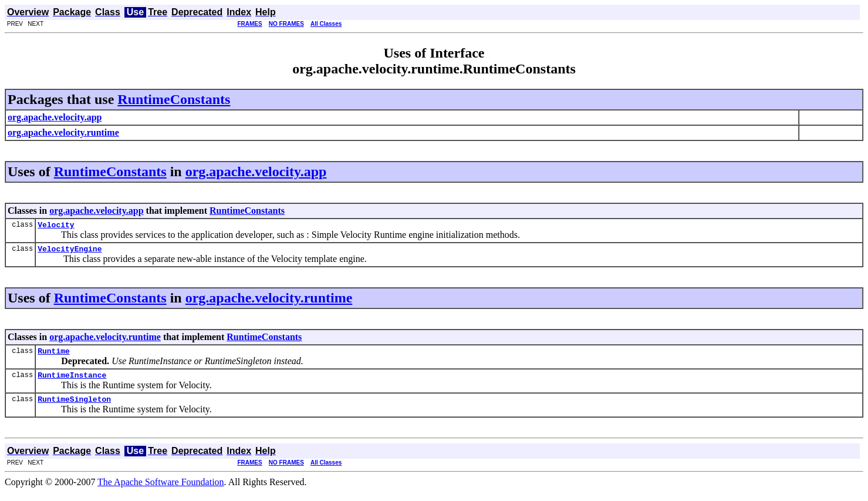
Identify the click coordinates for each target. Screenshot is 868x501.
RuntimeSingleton (74, 408)
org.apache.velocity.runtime (269, 301)
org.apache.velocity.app (256, 172)
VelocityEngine (70, 252)
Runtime (54, 356)
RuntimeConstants (174, 99)
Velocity (56, 226)
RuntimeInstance (72, 382)
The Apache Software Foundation (161, 491)
